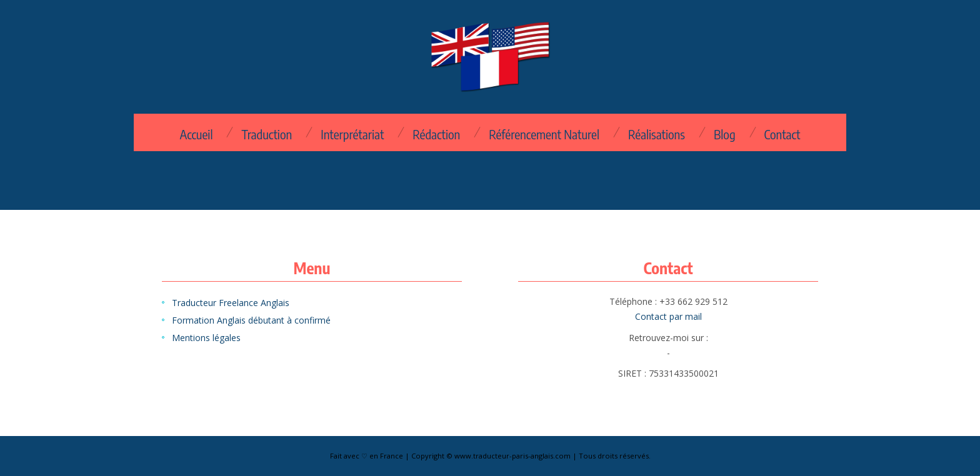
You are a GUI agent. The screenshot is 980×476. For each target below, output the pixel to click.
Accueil (196, 134)
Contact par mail (668, 316)
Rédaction (436, 134)
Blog (725, 134)
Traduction (267, 134)
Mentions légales (206, 338)
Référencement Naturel (544, 134)
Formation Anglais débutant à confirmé (251, 320)
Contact (782, 134)
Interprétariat (352, 134)
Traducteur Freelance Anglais (231, 303)
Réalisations (657, 134)
